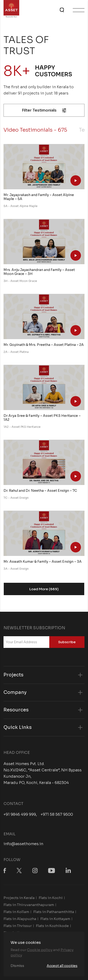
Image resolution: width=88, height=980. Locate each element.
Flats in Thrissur (18, 926)
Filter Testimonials (44, 110)
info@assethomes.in (23, 844)
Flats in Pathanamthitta (54, 912)
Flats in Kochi (51, 898)
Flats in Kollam (16, 912)
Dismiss (17, 966)
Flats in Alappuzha (20, 919)
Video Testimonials (35, 130)
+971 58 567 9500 (57, 815)
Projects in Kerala (19, 898)
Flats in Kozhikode (52, 926)
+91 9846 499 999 (20, 815)
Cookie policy (40, 950)
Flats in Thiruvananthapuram (29, 905)
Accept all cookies (62, 966)
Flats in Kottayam (55, 919)
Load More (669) (44, 589)
